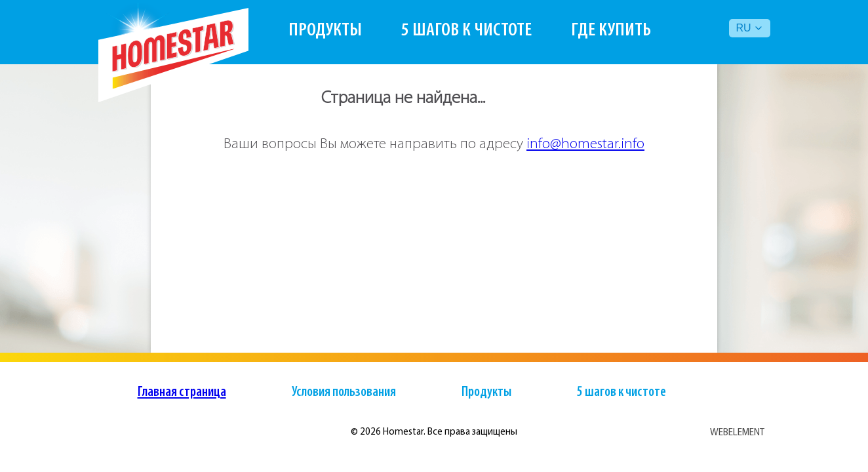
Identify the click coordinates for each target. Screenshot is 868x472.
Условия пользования (344, 392)
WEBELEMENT (737, 432)
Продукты (325, 30)
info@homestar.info (585, 145)
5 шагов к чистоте (466, 30)
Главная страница (182, 392)
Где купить (611, 30)
